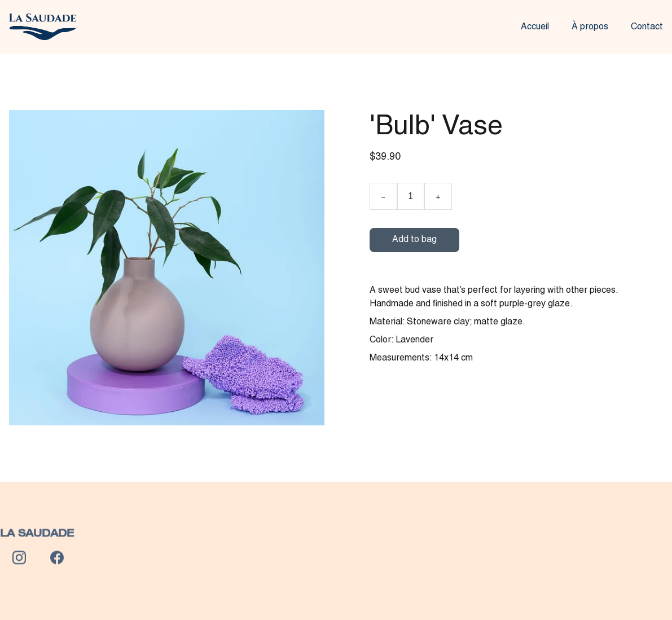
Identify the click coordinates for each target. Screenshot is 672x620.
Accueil (535, 27)
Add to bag (414, 240)
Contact (647, 27)
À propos (590, 27)
